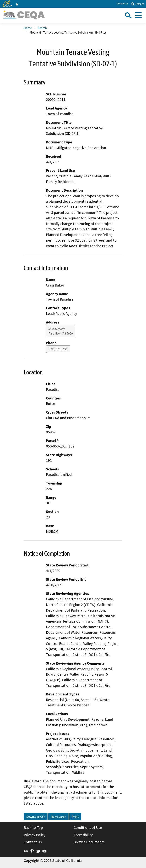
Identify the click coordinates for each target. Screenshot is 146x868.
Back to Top (33, 828)
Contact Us (122, 4)
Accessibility (83, 835)
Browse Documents (89, 842)
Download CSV (36, 817)
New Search (58, 817)
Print (75, 817)
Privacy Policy (35, 835)
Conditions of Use (88, 828)
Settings (137, 4)
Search (42, 28)
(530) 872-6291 (58, 349)
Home (28, 28)
